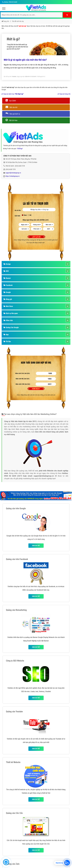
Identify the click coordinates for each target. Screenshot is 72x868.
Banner (7, 278)
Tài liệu (7, 341)
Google (7, 292)
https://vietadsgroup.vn (13, 176)
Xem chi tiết (36, 546)
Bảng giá (8, 299)
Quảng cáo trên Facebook (17, 559)
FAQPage (40, 77)
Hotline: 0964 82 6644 (9, 2)
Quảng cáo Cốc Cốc (14, 813)
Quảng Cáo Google (11, 327)
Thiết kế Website (13, 762)
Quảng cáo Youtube (14, 712)
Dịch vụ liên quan (11, 313)
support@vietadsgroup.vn (13, 173)
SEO (6, 271)
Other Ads (8, 320)
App (6, 335)
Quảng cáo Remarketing (16, 610)
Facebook (8, 285)
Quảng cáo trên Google (16, 508)
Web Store (8, 306)
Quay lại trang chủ (64, 94)
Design (7, 264)
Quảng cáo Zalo (13, 864)
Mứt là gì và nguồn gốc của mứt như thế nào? (25, 60)
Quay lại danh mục (13, 94)
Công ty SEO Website (15, 661)
